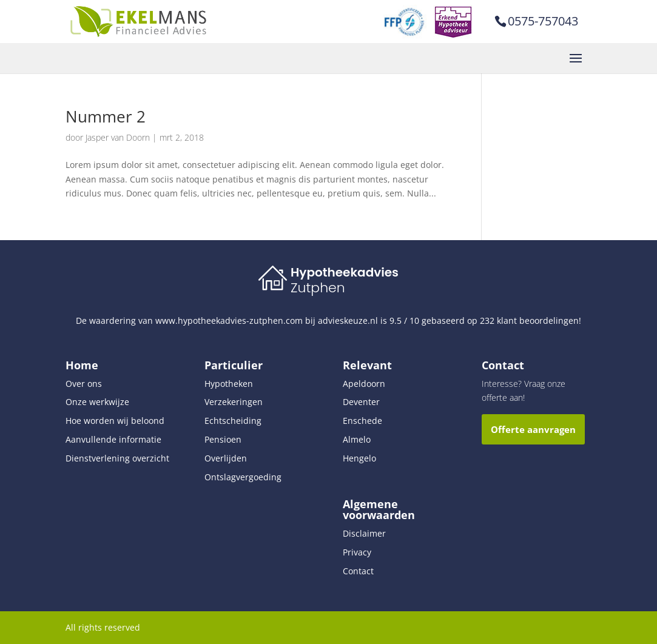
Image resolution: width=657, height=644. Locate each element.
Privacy (357, 552)
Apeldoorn (364, 384)
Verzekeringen (234, 402)
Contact (358, 571)
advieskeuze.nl (348, 320)
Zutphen (318, 288)
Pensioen (223, 439)
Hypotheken (229, 384)
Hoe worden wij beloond (115, 421)
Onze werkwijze (97, 402)
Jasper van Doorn (118, 137)
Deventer (361, 402)
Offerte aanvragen (533, 429)
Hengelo (359, 458)
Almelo (357, 439)
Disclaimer (364, 533)
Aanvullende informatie (113, 439)
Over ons (84, 384)
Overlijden (226, 458)
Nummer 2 (106, 116)
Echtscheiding (233, 421)
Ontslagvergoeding (243, 477)
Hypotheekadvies (345, 272)
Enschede (362, 421)
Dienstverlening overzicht (117, 458)
